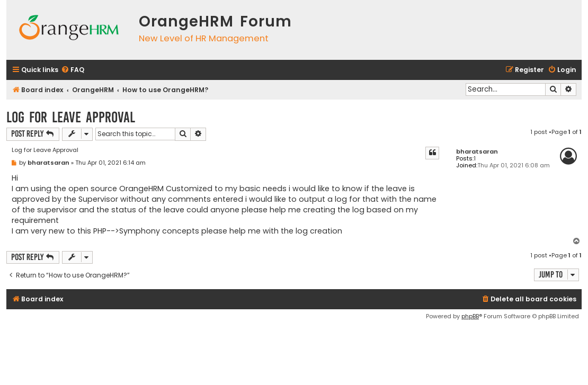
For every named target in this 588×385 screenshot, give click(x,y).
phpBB (470, 316)
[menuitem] (73, 70)
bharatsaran (477, 152)
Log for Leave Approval (71, 117)
